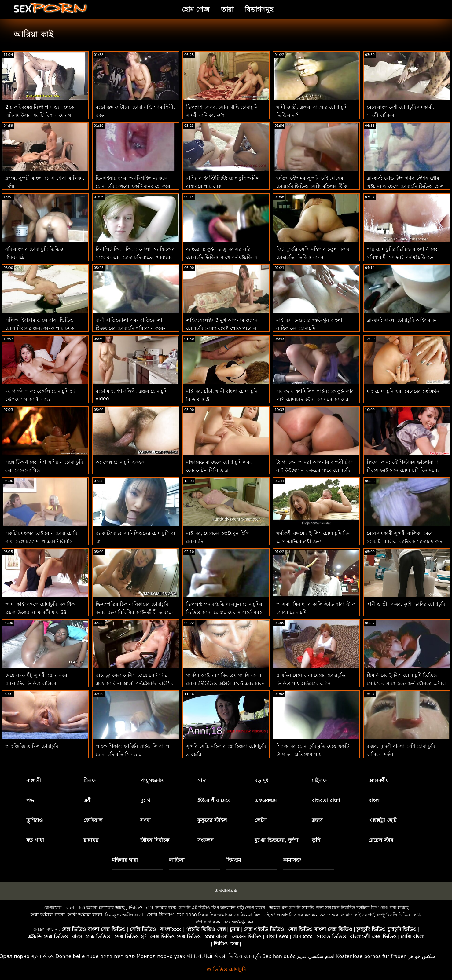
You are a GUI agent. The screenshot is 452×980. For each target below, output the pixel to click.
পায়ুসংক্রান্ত (152, 781)
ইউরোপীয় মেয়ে (214, 800)
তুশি (316, 840)
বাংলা (375, 800)
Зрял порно (15, 956)
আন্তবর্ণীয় (379, 781)
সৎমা (145, 820)
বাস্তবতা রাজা (326, 800)
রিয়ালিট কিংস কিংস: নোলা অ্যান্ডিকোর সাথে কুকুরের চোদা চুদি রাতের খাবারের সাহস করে (135, 257)
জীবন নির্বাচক (155, 840)
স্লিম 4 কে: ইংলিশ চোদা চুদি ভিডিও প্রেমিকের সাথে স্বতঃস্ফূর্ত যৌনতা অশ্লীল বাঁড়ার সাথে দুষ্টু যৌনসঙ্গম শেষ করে (406, 684)
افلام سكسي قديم (316, 956)
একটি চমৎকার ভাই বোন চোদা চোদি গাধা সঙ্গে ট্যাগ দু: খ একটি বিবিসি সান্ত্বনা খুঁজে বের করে (41, 541)
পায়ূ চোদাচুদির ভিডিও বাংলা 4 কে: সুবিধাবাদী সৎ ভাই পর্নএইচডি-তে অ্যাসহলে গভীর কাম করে (402, 257)
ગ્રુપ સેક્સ (42, 956)
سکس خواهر (422, 956)
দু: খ (145, 800)
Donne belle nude (77, 956)
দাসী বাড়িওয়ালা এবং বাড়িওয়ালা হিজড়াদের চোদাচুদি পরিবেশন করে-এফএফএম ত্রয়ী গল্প (130, 328)
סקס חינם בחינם (118, 956)
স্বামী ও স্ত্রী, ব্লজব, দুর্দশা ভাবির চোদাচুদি (406, 604)
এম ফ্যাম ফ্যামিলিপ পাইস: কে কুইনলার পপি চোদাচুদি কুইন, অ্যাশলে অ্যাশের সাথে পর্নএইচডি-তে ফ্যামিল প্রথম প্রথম (315, 399)
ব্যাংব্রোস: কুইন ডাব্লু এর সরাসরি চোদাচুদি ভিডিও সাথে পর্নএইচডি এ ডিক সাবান (222, 257)
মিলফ (89, 781)
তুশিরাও (35, 820)
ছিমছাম (233, 860)
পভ (30, 800)
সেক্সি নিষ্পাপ (160, 915)
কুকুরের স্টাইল (212, 820)
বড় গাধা (35, 840)
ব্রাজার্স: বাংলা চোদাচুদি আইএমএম (402, 320)
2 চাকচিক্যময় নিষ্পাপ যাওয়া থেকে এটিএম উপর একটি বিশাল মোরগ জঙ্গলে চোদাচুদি (40, 115)
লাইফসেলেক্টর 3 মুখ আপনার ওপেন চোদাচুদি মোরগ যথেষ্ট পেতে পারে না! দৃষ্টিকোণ (223, 328)
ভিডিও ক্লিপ (141, 907)
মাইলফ (319, 781)
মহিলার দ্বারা (125, 860)
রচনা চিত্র (75, 907)
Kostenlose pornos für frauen (371, 956)
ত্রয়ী (88, 800)
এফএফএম (266, 800)
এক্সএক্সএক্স (226, 890)
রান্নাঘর (91, 840)
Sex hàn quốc (279, 956)
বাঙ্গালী (34, 781)
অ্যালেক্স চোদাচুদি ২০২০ (120, 462)
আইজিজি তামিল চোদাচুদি (32, 746)
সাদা (202, 781)
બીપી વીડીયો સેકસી (207, 956)
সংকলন (206, 840)
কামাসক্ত (292, 860)
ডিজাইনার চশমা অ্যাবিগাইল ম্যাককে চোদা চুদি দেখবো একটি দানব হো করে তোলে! (133, 186)
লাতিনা (177, 860)
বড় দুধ (262, 781)
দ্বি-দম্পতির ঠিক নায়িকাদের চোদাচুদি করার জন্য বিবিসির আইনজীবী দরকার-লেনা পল (134, 612)
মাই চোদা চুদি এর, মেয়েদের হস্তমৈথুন (403, 391)
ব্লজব (317, 820)
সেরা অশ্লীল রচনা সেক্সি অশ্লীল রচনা (66, 915)
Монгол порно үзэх (161, 956)
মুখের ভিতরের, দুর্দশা (276, 840)
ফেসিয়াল (93, 820)
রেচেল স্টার (381, 840)
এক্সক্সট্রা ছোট (382, 820)
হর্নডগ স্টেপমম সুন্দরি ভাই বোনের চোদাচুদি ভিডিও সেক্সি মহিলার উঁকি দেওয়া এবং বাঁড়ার (312, 186)
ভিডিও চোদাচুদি (244, 956)
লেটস (261, 820)
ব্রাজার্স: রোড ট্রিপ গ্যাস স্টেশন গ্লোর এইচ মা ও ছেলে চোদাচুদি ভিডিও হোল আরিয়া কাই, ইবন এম (405, 186)
